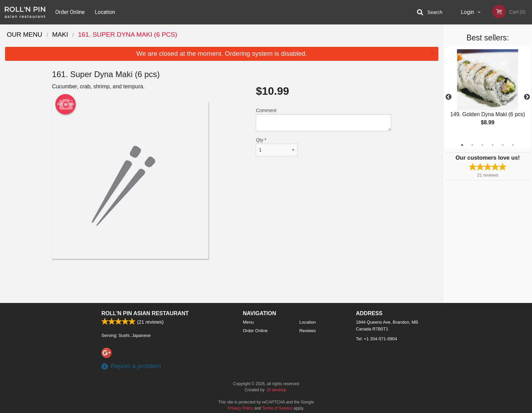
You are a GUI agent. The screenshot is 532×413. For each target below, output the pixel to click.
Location (105, 12)
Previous (449, 97)
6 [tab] (513, 145)
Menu (248, 322)
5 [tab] (503, 145)
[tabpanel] (488, 93)
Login (467, 12)
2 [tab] (472, 145)
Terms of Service (277, 408)
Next (527, 97)
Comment (324, 119)
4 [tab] (493, 145)
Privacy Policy (241, 408)
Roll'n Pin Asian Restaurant (145, 313)
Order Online (70, 12)
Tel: (376, 339)
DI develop (276, 390)
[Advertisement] (222, 281)
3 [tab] (482, 145)
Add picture (66, 104)
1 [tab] (462, 145)
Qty (277, 147)
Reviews (307, 331)
